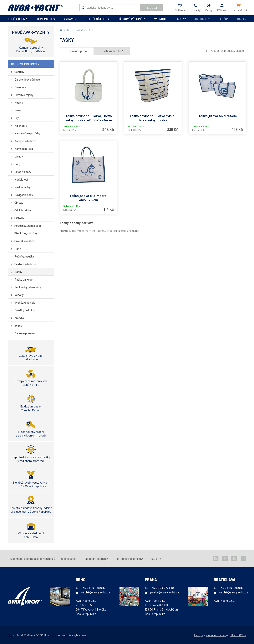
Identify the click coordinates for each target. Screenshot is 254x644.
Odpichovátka (23, 210)
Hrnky (18, 110)
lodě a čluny (17, 19)
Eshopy (199, 635)
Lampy (19, 156)
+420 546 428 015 (93, 588)
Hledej (151, 8)
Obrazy (19, 202)
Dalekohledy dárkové (27, 79)
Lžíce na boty (23, 172)
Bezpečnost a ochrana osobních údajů (31, 559)
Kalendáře (21, 126)
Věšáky (19, 295)
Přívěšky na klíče (24, 241)
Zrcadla (19, 318)
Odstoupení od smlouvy (129, 559)
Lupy (18, 164)
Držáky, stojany (24, 95)
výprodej (161, 19)
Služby (224, 19)
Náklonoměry (22, 187)
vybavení (71, 19)
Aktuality (202, 19)
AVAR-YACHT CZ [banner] (35, 8)
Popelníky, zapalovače (28, 226)
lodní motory (45, 19)
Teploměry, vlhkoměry (28, 287)
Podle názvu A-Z (112, 51)
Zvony (18, 326)
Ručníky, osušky (24, 256)
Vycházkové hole (25, 302)
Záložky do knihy (25, 310)
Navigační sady (24, 195)
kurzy (181, 19)
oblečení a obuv (97, 19)
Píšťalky (19, 218)
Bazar (242, 19)
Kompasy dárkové (25, 141)
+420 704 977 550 (162, 588)
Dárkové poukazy (25, 333)
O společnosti (70, 559)
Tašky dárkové (23, 279)
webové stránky (216, 635)
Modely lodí (21, 179)
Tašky (18, 272)
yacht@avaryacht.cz (96, 592)
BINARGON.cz (238, 635)
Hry (17, 118)
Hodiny (19, 102)
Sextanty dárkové (25, 264)
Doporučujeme (77, 51)
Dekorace (20, 87)
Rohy (18, 249)
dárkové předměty (132, 19)
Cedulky (19, 72)
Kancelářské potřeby (27, 133)
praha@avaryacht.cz (165, 592)
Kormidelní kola (24, 149)
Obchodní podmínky (97, 559)
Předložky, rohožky (26, 233)
